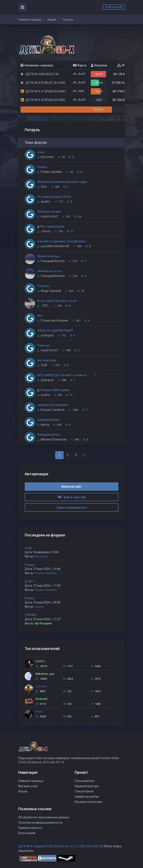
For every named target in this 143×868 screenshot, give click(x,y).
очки (41, 152)
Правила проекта (30, 828)
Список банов (84, 791)
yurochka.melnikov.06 (55, 246)
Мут (40, 316)
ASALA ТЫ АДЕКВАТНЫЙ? (55, 331)
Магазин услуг (28, 786)
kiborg (45, 425)
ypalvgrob (47, 335)
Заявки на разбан (87, 797)
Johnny (46, 231)
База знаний (27, 833)
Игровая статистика (88, 802)
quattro (46, 201)
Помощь (43, 286)
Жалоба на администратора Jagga (62, 182)
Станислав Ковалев (54, 320)
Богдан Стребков (53, 410)
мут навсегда (47, 360)
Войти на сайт (114, 7)
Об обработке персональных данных (44, 817)
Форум (52, 20)
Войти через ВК (71, 497)
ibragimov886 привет (55, 390)
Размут (42, 167)
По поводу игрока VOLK (54, 197)
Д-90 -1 (30, 581)
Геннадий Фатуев (53, 261)
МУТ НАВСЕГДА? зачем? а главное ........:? (67, 375)
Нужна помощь (48, 256)
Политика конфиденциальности (40, 823)
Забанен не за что (50, 271)
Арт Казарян (43, 623)
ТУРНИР (30, 615)
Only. (44, 187)
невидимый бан (48, 420)
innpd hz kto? (50, 216)
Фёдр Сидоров (51, 291)
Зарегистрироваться (72, 508)
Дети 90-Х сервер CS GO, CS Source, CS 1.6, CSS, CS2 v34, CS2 (61, 846)
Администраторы (87, 786)
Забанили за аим (49, 212)
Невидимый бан (49, 435)
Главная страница (30, 20)
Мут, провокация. (53, 226)
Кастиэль (47, 157)
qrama (39, 607)
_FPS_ (45, 306)
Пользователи (84, 781)
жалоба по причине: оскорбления (61, 241)
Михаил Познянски (54, 439)
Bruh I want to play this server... (58, 301)
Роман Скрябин (51, 172)
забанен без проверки (53, 405)
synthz (45, 395)
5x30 (44, 365)
